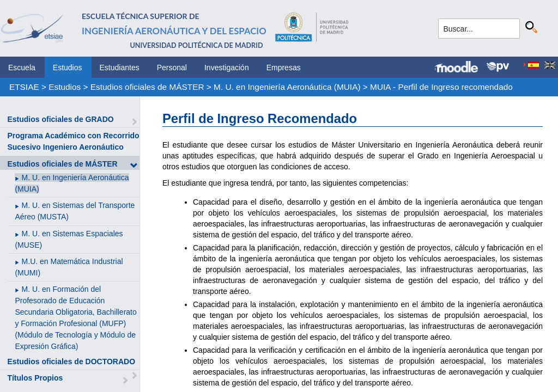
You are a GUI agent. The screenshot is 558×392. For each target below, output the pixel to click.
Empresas (284, 68)
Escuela (22, 68)
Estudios (68, 68)
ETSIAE (24, 87)
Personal (172, 68)
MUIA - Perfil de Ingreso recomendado (441, 87)
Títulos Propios (35, 378)
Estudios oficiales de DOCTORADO (71, 362)
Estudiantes (120, 68)
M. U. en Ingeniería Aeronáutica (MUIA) (287, 87)
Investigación (227, 68)
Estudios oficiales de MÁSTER (147, 87)
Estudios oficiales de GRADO (60, 119)
